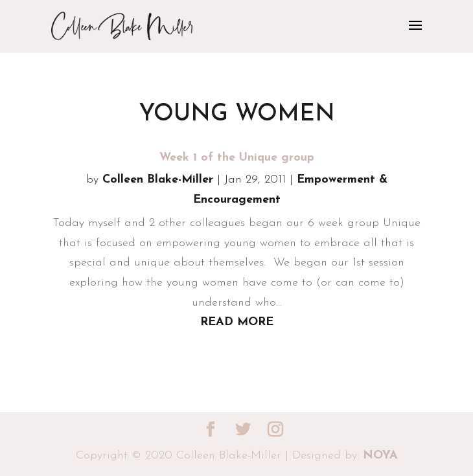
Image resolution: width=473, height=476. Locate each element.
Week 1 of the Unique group (237, 158)
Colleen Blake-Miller (158, 180)
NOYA (380, 456)
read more (237, 322)
